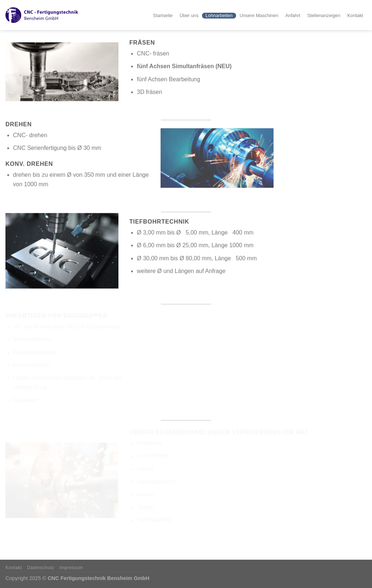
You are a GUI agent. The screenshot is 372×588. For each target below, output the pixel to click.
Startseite (163, 15)
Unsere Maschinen (259, 15)
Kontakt (355, 15)
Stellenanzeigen (324, 15)
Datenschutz (41, 568)
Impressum (71, 568)
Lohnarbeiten (219, 15)
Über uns (189, 15)
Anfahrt (293, 15)
